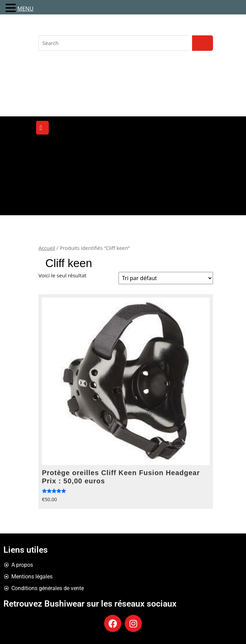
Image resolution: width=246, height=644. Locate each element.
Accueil (47, 248)
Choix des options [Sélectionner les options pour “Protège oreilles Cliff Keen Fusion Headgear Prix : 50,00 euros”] (205, 493)
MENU (25, 9)
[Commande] (166, 278)
